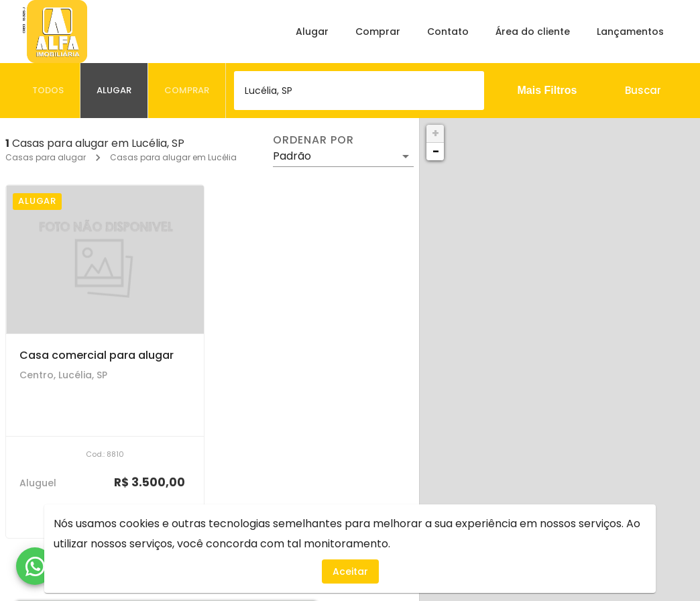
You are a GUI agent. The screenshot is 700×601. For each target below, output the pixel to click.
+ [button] (435, 133)
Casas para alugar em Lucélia (173, 157)
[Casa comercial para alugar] (105, 259)
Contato (448, 32)
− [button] (436, 151)
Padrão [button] (292, 156)
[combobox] (359, 91)
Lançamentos (630, 32)
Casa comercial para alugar (97, 355)
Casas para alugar (46, 157)
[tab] (48, 91)
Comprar (378, 32)
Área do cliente (533, 32)
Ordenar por (313, 140)
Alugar (312, 32)
